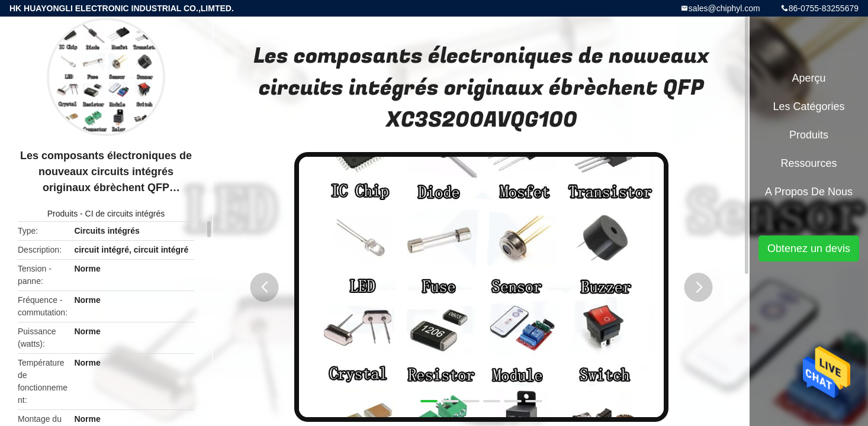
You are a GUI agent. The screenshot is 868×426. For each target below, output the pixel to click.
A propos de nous (809, 192)
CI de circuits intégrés (125, 214)
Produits (62, 214)
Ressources (808, 163)
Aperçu (808, 78)
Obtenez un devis (809, 248)
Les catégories (808, 106)
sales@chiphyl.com (724, 8)
